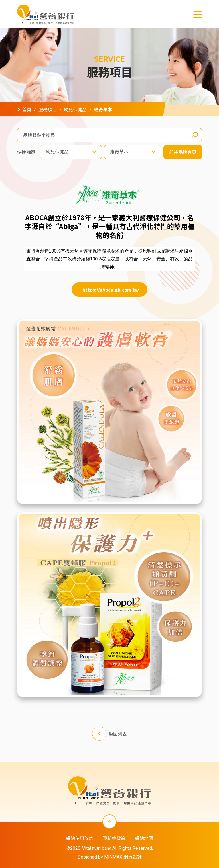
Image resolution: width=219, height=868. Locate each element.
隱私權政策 (114, 838)
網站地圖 (144, 838)
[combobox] (71, 152)
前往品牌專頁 (183, 152)
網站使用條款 (80, 838)
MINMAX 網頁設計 (123, 857)
